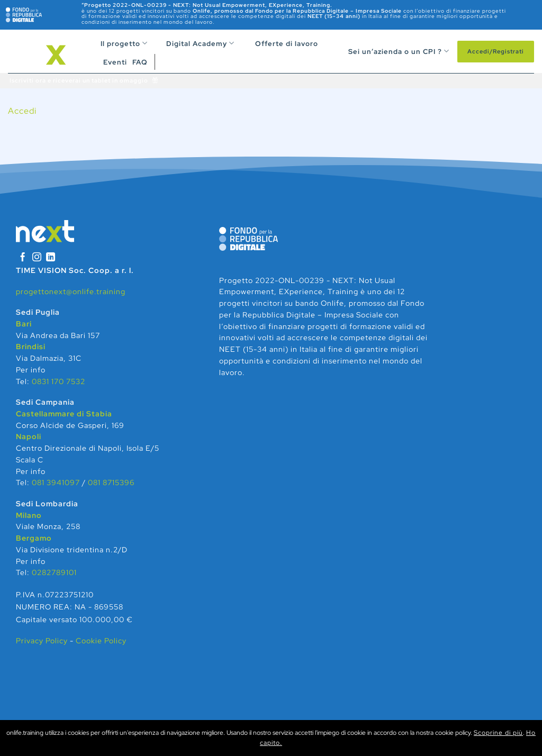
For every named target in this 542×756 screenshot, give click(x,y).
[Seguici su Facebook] (23, 258)
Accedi (22, 111)
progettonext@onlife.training (71, 292)
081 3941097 (56, 482)
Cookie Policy (101, 641)
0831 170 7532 (58, 381)
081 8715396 (111, 482)
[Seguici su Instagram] (37, 258)
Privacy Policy (43, 641)
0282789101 (54, 572)
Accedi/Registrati (496, 51)
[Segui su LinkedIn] (51, 258)
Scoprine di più (498, 733)
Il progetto (124, 43)
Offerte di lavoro (280, 44)
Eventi (115, 62)
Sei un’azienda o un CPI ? (394, 51)
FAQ (140, 62)
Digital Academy (194, 43)
